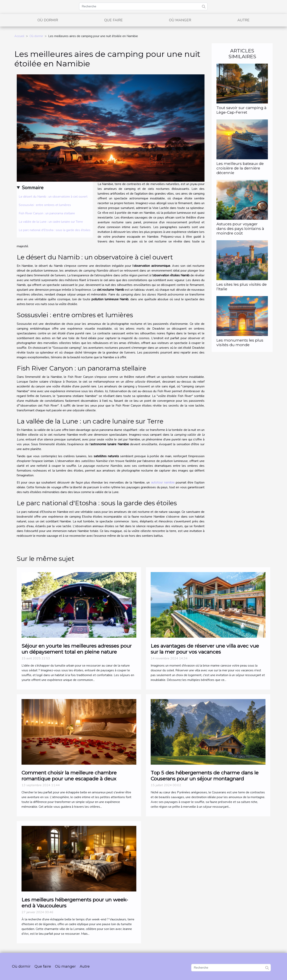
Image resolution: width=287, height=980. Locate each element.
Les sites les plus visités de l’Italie (242, 287)
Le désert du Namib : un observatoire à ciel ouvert (53, 197)
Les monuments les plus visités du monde (240, 342)
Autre (243, 20)
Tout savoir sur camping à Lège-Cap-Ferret (241, 110)
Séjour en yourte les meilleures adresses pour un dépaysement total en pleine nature (77, 649)
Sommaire (33, 188)
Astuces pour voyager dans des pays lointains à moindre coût (240, 229)
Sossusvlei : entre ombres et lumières (45, 205)
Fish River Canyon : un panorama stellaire (47, 213)
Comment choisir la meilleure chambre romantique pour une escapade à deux (69, 776)
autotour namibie (163, 483)
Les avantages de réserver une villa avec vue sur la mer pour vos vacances (205, 649)
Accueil (19, 36)
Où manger (180, 20)
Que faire (114, 20)
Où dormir (48, 20)
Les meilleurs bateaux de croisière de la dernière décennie (240, 168)
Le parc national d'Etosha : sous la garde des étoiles (55, 230)
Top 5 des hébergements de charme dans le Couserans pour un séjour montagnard (205, 776)
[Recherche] (143, 6)
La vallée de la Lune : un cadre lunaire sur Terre (51, 222)
